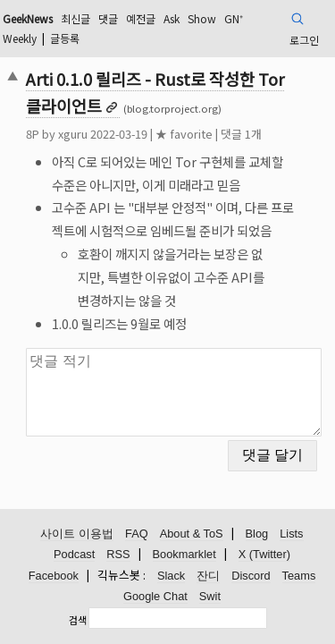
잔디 (208, 576)
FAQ (137, 534)
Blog (257, 534)
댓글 (108, 18)
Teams (299, 576)
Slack (171, 576)
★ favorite (184, 134)
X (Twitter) (264, 554)
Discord (251, 576)
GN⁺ (234, 18)
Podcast (74, 554)
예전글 (141, 18)
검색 (78, 620)
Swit (210, 596)
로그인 (304, 40)
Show (202, 18)
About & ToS (192, 534)
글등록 (65, 38)
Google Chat (155, 596)
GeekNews (28, 18)
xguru (73, 134)
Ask (172, 18)
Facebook (54, 576)
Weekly (20, 38)
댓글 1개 (241, 134)
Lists (291, 534)
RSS (118, 554)
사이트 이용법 (77, 534)
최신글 (75, 18)
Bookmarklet (184, 554)
